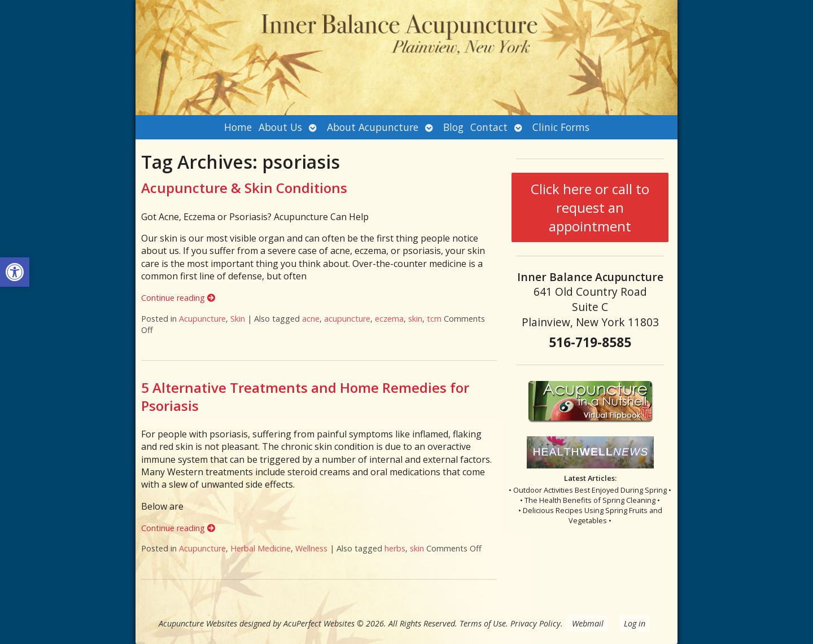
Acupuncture (202, 319)
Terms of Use (483, 623)
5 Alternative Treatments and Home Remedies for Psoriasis (305, 396)
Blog (453, 127)
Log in (635, 623)
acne (311, 319)
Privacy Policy (536, 623)
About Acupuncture (373, 127)
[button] (15, 272)
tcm (434, 319)
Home (238, 127)
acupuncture (347, 319)
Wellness (311, 548)
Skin (238, 319)
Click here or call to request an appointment (590, 207)
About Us (280, 127)
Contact (489, 127)
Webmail (588, 623)
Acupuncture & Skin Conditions (244, 188)
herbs (395, 548)
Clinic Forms (561, 127)
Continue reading (178, 298)
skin (415, 319)
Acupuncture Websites (198, 623)
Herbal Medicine (261, 548)
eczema (389, 319)
